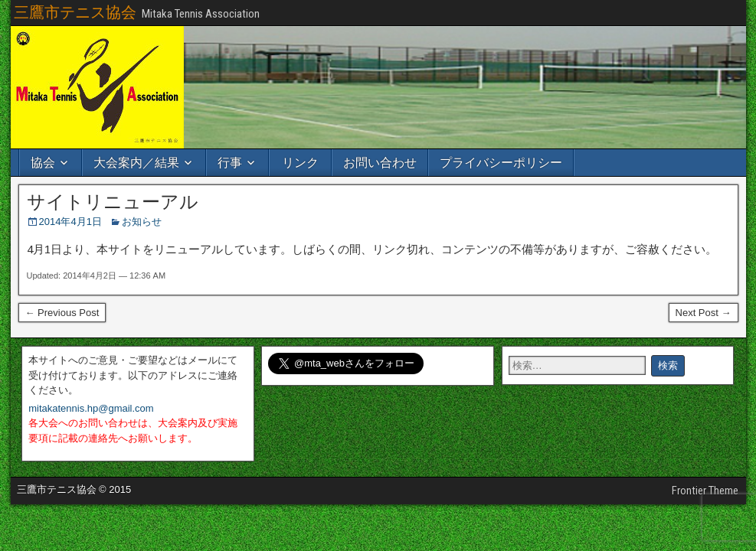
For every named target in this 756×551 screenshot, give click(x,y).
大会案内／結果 (136, 163)
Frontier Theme (705, 491)
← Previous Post (62, 313)
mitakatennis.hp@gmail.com (91, 408)
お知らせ (142, 222)
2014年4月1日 (70, 222)
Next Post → (704, 313)
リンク (300, 163)
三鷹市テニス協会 (75, 12)
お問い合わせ (380, 163)
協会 (43, 163)
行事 (230, 163)
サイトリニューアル (113, 202)
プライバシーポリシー (501, 163)
